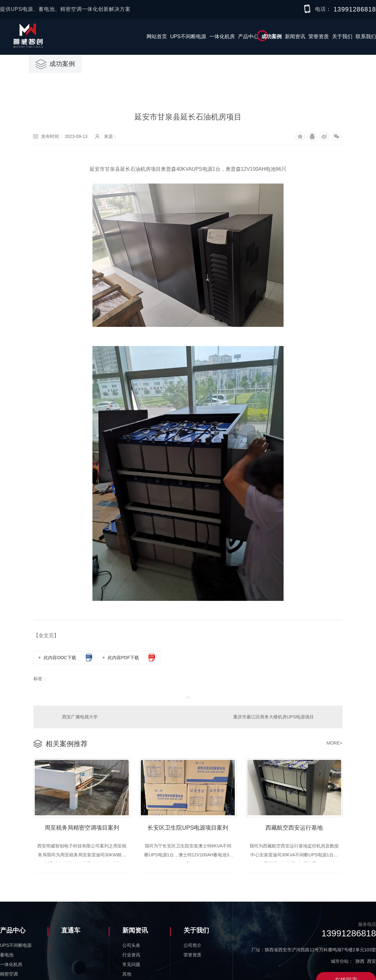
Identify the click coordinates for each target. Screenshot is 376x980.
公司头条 (131, 945)
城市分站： (342, 961)
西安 (372, 961)
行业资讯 (131, 954)
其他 (127, 973)
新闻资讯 (295, 36)
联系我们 (366, 36)
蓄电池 (7, 954)
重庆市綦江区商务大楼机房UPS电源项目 (274, 717)
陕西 (360, 961)
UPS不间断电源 (188, 36)
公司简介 (192, 945)
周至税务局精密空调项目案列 (82, 826)
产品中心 (248, 36)
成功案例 (271, 36)
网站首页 (157, 36)
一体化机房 (222, 36)
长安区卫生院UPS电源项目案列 (188, 826)
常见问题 (131, 964)
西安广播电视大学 (80, 717)
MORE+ (335, 742)
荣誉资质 (319, 36)
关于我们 (342, 36)
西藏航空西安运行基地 (294, 826)
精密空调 (9, 973)
